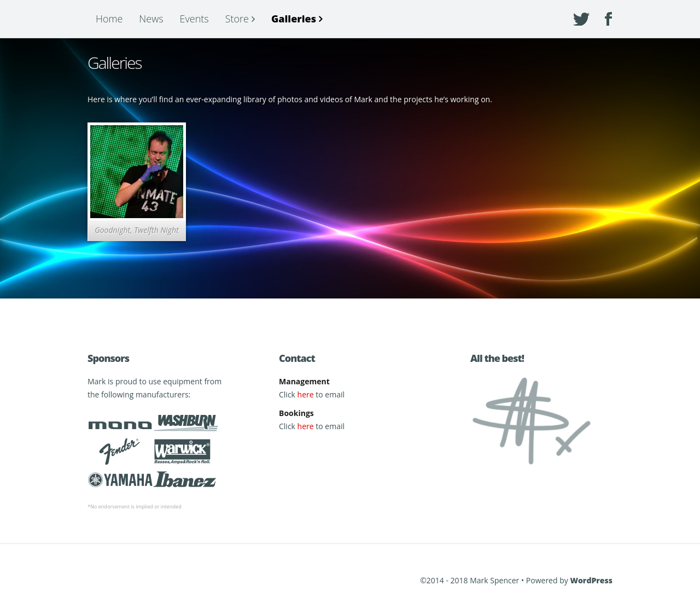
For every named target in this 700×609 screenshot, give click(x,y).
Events (194, 19)
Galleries (294, 19)
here (306, 394)
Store (237, 19)
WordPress (591, 580)
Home (109, 19)
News (151, 19)
